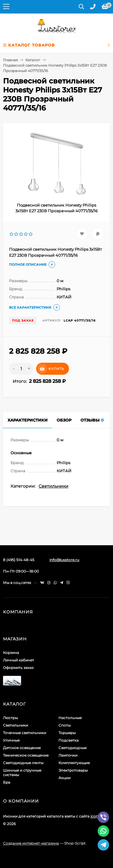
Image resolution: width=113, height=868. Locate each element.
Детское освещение (22, 748)
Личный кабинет (19, 660)
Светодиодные (72, 748)
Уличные (11, 740)
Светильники (53, 486)
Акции (64, 778)
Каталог (33, 60)
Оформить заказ (18, 668)
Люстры (10, 718)
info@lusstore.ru (64, 560)
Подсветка (69, 740)
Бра (7, 782)
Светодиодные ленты (23, 763)
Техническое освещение (26, 755)
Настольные (70, 718)
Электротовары (73, 770)
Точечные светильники (25, 733)
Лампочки (68, 755)
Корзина (11, 653)
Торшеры (67, 733)
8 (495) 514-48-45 (19, 560)
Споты (64, 725)
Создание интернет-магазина (31, 843)
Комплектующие (74, 763)
